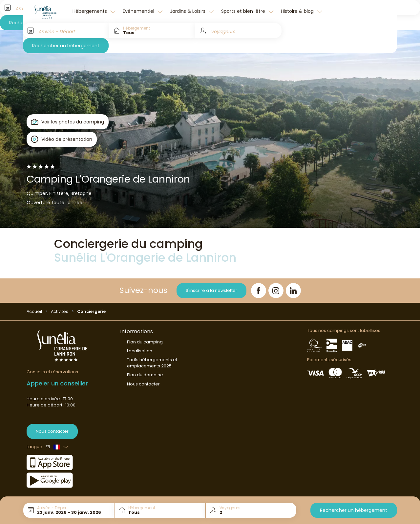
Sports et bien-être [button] (244, 11)
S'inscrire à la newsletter (211, 290)
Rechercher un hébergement (66, 46)
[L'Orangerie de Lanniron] (46, 11)
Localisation (140, 351)
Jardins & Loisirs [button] (188, 11)
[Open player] (62, 139)
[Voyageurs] (238, 31)
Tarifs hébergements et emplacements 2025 (152, 363)
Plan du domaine (145, 375)
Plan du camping (145, 342)
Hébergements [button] (90, 11)
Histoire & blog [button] (298, 11)
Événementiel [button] (139, 11)
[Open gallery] (68, 122)
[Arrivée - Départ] (66, 31)
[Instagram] (276, 291)
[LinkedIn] (293, 291)
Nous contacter (52, 431)
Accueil (34, 311)
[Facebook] (259, 291)
